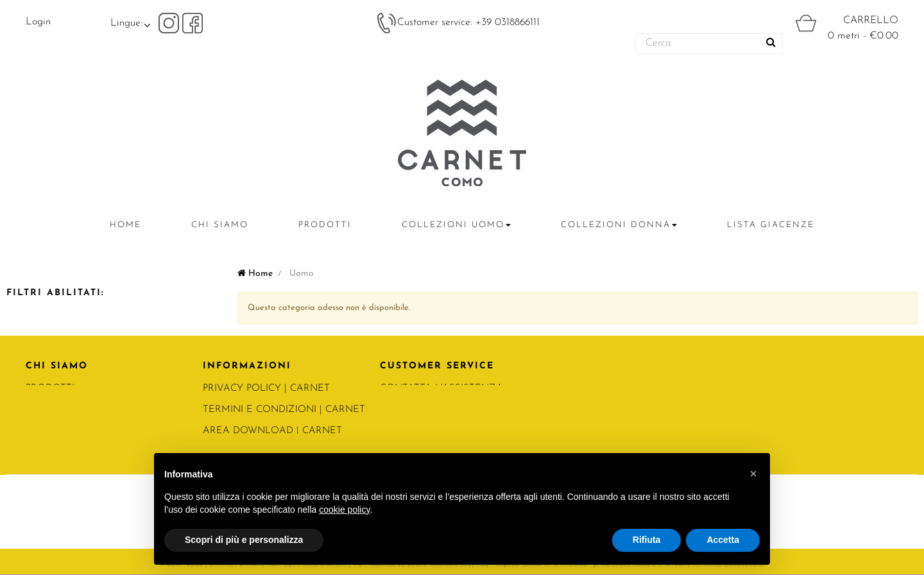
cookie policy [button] (344, 510)
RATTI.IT (44, 431)
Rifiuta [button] (647, 540)
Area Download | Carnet (272, 431)
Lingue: (126, 23)
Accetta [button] (723, 540)
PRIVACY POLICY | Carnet (266, 389)
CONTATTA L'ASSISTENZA (441, 389)
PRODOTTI (50, 389)
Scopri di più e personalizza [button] (244, 540)
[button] (753, 474)
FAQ (390, 431)
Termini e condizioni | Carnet (284, 410)
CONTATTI (50, 410)
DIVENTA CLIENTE (424, 410)
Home (255, 274)
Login (38, 22)
